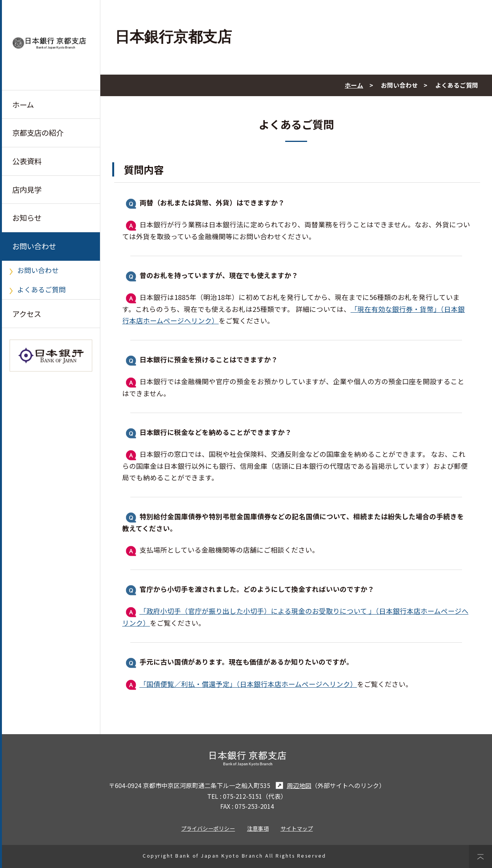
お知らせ (27, 218)
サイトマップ (297, 828)
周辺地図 (292, 786)
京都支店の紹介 (38, 133)
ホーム (23, 105)
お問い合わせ (34, 247)
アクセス (27, 314)
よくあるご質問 (42, 290)
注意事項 (258, 828)
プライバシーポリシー (208, 828)
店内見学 (27, 190)
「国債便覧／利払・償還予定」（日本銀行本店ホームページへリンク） (248, 684)
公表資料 (27, 161)
